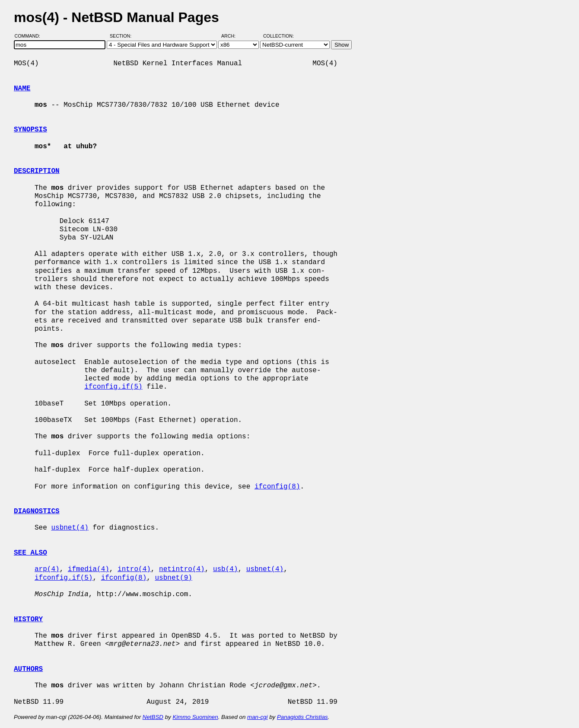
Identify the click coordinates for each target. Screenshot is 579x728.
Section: (122, 36)
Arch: (232, 36)
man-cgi (257, 717)
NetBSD (153, 717)
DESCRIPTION (37, 171)
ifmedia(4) (89, 569)
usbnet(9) (173, 578)
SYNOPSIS (30, 130)
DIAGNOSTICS (37, 511)
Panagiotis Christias (302, 717)
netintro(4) (182, 569)
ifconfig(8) (277, 487)
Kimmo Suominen (195, 717)
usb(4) (226, 569)
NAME (22, 89)
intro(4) (134, 569)
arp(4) (47, 569)
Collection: (278, 36)
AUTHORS (28, 669)
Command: (30, 36)
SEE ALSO (30, 553)
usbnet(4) (70, 528)
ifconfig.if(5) (113, 387)
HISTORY (28, 619)
